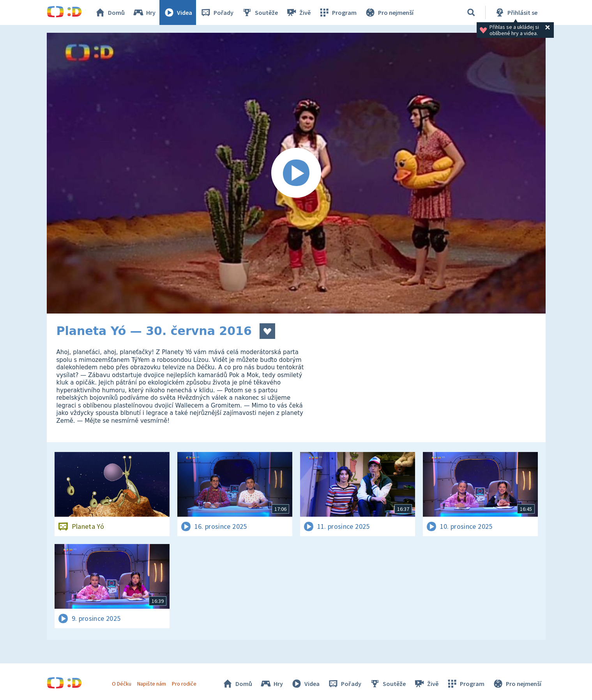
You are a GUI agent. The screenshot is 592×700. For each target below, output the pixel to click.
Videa (178, 12)
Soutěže (260, 12)
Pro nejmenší (389, 12)
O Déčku (122, 684)
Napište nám (152, 684)
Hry (144, 12)
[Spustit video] (296, 173)
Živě (298, 12)
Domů (110, 12)
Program (338, 12)
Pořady (217, 12)
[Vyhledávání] (471, 12)
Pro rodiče (184, 684)
